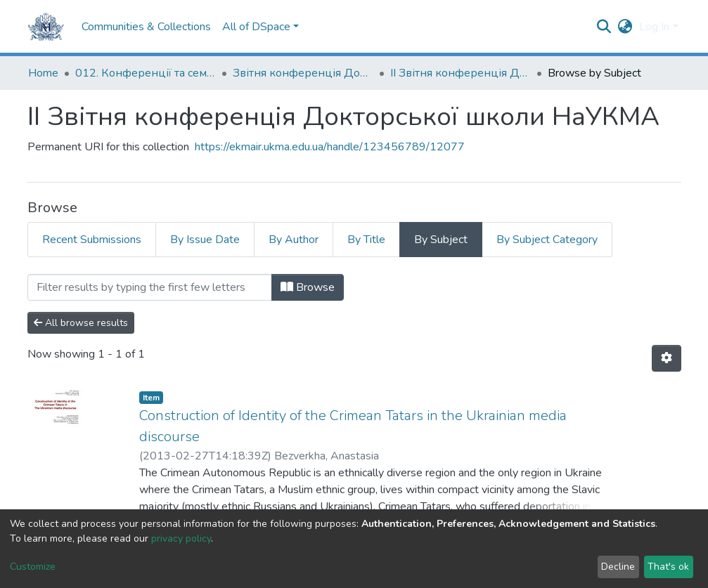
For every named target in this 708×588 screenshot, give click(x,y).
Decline (618, 567)
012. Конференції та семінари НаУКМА (146, 73)
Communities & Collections (146, 27)
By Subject (441, 240)
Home (43, 73)
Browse (308, 287)
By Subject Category (547, 240)
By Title (366, 240)
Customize (33, 567)
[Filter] (150, 287)
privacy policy (181, 538)
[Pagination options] (667, 358)
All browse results (81, 323)
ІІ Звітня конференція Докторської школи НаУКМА (461, 73)
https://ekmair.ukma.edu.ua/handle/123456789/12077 (330, 147)
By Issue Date (205, 240)
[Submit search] (604, 27)
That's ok (668, 567)
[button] (625, 27)
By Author (294, 240)
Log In (654, 27)
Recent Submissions (92, 240)
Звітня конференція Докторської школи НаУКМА (303, 73)
